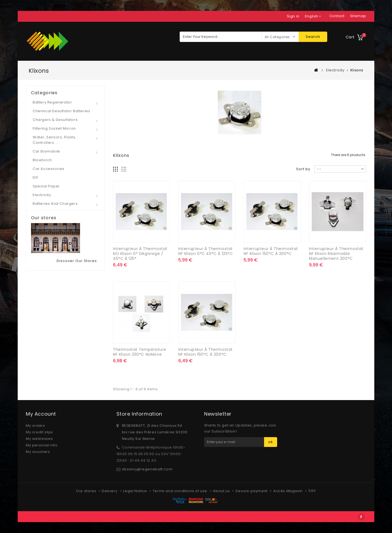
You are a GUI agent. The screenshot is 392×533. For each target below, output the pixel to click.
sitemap (358, 16)
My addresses (39, 439)
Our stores (44, 218)
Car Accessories (49, 169)
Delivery (110, 491)
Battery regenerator (52, 102)
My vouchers (38, 452)
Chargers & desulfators (55, 120)
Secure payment (252, 491)
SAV (312, 491)
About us (222, 491)
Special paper (46, 186)
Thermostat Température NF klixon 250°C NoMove (140, 352)
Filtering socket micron (54, 128)
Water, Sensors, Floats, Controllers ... (54, 140)
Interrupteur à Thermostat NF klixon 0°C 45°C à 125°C (206, 251)
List (124, 169)
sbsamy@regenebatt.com (147, 469)
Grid (116, 169)
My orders (35, 426)
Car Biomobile (46, 151)
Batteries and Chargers (55, 204)
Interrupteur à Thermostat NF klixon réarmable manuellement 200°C (336, 254)
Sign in (293, 16)
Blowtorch (42, 160)
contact (337, 16)
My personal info (42, 445)
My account (41, 414)
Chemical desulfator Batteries (61, 111)
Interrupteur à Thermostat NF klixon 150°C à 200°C (271, 251)
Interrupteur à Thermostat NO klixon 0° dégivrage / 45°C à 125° (140, 254)
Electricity (42, 195)
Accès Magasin (288, 491)
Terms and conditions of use (180, 491)
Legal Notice (135, 491)
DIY (36, 177)
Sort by (303, 169)
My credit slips (39, 432)
